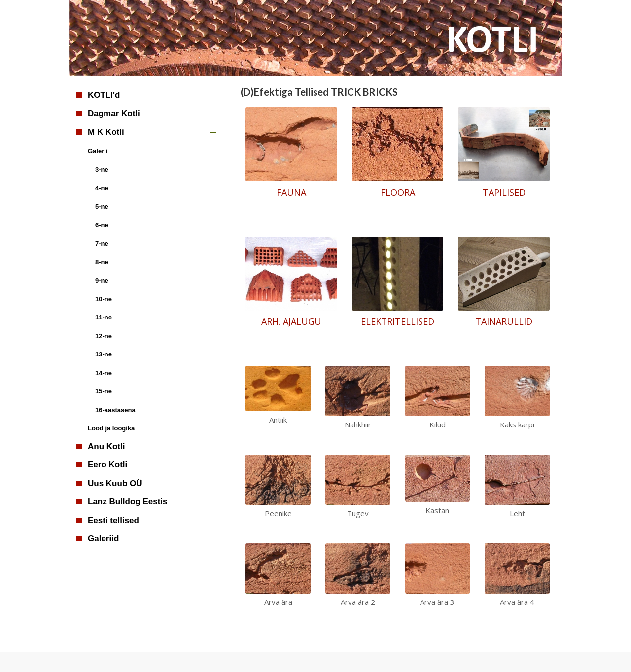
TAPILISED (504, 192)
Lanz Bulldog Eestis (128, 502)
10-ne (104, 299)
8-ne (102, 262)
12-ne (104, 336)
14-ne (104, 373)
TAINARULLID (504, 321)
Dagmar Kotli (114, 114)
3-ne (102, 169)
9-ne (102, 280)
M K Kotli (106, 132)
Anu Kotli (106, 446)
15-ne (104, 391)
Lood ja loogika (111, 428)
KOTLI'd (104, 95)
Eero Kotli (107, 465)
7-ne (102, 243)
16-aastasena (115, 410)
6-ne (102, 225)
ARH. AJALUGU (291, 321)
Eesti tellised (113, 520)
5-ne (102, 206)
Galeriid (103, 539)
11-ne (104, 317)
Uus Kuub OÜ (115, 483)
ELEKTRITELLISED (398, 321)
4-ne (102, 188)
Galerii (98, 151)
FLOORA (398, 192)
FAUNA (291, 192)
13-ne (104, 354)
